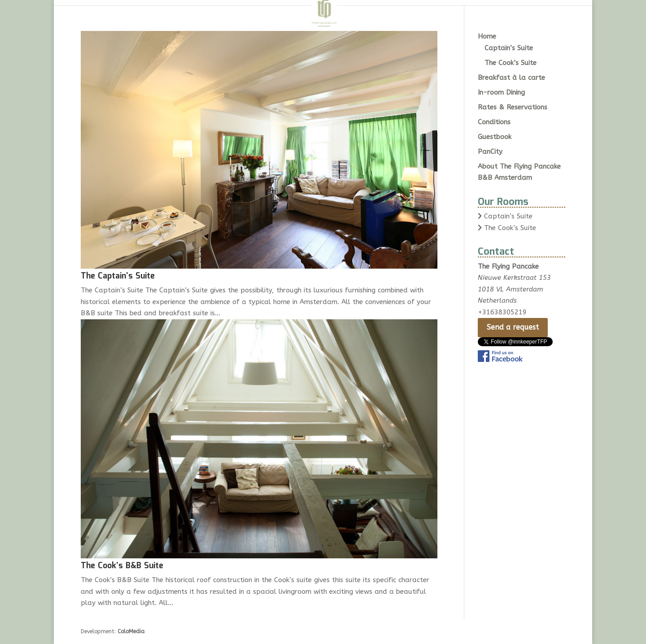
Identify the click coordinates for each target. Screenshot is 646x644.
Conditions (494, 122)
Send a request (513, 327)
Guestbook (495, 137)
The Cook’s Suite (511, 63)
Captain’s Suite (509, 48)
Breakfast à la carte (511, 78)
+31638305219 (502, 312)
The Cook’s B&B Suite (122, 566)
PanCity (490, 152)
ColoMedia (131, 631)
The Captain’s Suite (118, 276)
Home (487, 36)
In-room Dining (501, 92)
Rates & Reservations (513, 107)
